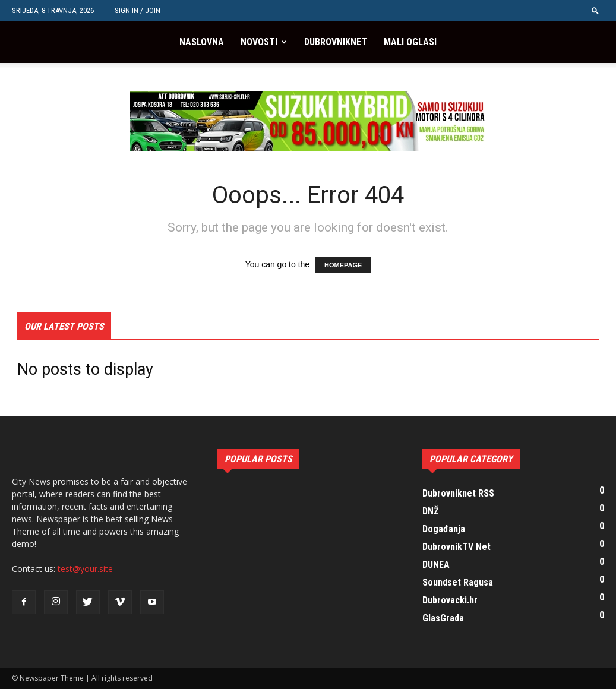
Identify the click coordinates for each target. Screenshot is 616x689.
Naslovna (202, 42)
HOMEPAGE (343, 265)
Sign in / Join (138, 10)
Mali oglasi (410, 42)
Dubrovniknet (336, 42)
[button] (595, 10)
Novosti (259, 42)
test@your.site (85, 569)
